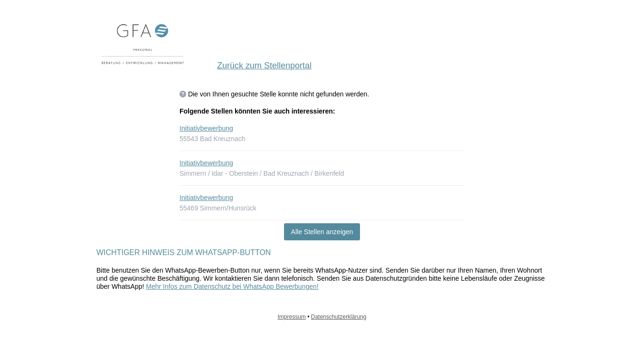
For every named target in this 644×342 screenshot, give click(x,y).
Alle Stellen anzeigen (322, 232)
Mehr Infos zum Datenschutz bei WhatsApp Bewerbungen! (232, 286)
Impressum (292, 317)
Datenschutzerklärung (339, 317)
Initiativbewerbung (206, 128)
